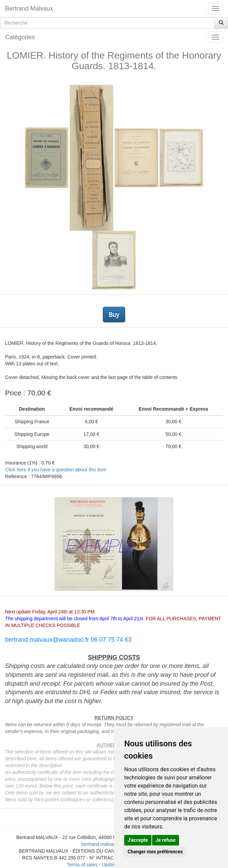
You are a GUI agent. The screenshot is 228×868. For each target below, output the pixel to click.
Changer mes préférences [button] (155, 852)
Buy (114, 315)
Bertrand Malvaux (29, 9)
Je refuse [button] (166, 840)
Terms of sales (82, 865)
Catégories (20, 37)
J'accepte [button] (138, 840)
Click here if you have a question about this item (56, 470)
